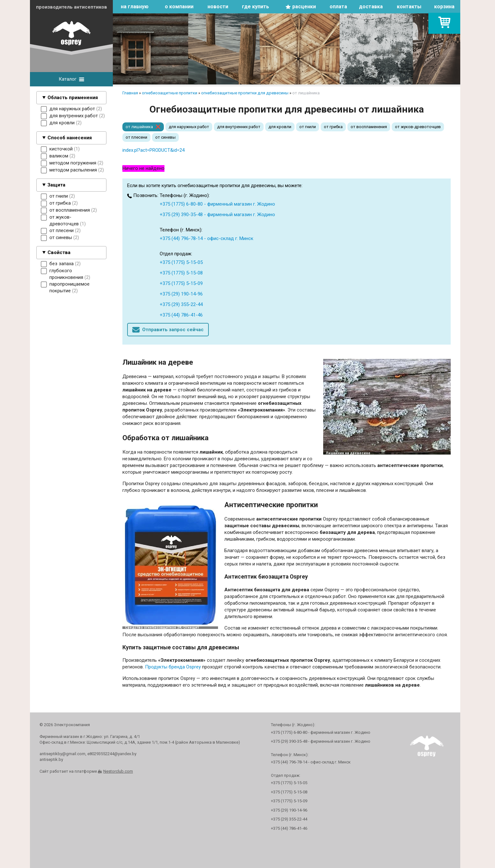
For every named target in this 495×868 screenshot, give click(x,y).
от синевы (165, 137)
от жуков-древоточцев (418, 127)
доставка (371, 7)
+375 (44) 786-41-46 (181, 315)
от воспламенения (369, 127)
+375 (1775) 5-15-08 (181, 273)
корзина (444, 7)
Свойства (59, 252)
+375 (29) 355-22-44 (181, 304)
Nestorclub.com (118, 771)
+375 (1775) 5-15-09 (181, 283)
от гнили (308, 127)
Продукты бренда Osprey (173, 667)
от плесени (136, 137)
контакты (409, 7)
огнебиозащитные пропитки (170, 93)
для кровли (280, 127)
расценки (304, 7)
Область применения (73, 98)
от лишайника (139, 127)
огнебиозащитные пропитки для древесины (245, 93)
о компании (179, 7)
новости (218, 7)
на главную (135, 7)
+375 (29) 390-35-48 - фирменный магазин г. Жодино (217, 215)
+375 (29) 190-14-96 (181, 294)
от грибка (333, 127)
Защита (56, 185)
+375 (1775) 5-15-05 (181, 262)
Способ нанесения (70, 138)
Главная (130, 93)
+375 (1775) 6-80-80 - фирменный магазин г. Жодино (217, 204)
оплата (338, 7)
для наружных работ (189, 127)
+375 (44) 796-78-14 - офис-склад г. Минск (207, 238)
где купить (255, 7)
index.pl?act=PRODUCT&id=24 (153, 150)
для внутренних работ (239, 127)
